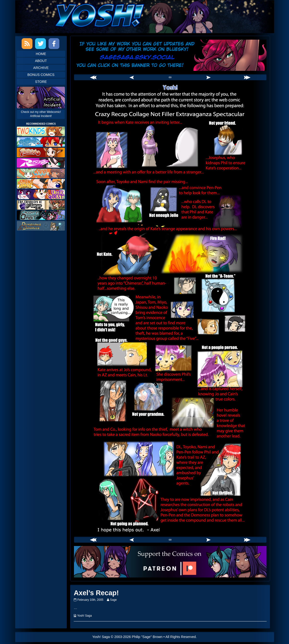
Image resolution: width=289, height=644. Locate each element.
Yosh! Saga (84, 616)
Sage (113, 600)
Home (41, 54)
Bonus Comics (41, 75)
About (41, 61)
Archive (41, 68)
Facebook (54, 44)
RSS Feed (27, 44)
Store (41, 82)
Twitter (40, 44)
